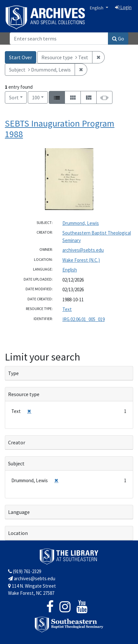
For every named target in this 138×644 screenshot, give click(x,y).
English (97, 8)
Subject (16, 463)
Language (19, 512)
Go (118, 39)
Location (18, 533)
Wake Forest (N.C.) (81, 260)
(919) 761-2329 (25, 571)
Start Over (21, 57)
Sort (14, 97)
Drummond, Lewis (81, 223)
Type (13, 373)
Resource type (24, 394)
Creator (17, 442)
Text (67, 309)
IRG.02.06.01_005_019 (84, 319)
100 (40, 97)
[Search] (59, 39)
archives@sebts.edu (83, 250)
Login (123, 7)
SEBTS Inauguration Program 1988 (60, 129)
